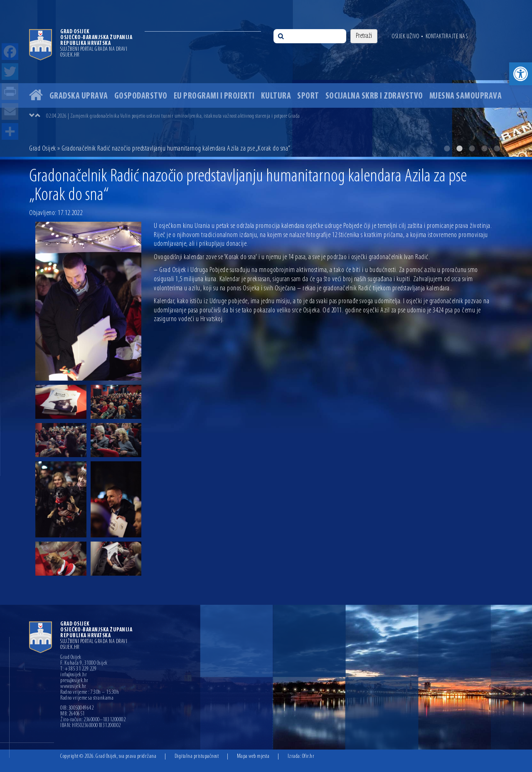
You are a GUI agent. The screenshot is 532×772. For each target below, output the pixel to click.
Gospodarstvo (141, 96)
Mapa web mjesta (253, 756)
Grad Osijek (43, 149)
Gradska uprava (79, 96)
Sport (308, 96)
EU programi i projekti (214, 96)
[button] (521, 74)
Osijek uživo (405, 37)
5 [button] (497, 148)
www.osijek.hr (73, 687)
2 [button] (459, 148)
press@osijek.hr (74, 681)
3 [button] (472, 148)
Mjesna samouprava (466, 96)
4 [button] (484, 148)
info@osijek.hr (74, 675)
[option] (266, 78)
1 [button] (447, 148)
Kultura (276, 96)
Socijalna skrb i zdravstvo (374, 96)
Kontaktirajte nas (447, 37)
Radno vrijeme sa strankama (87, 698)
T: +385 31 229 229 (78, 669)
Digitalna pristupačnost (197, 756)
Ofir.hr (308, 756)
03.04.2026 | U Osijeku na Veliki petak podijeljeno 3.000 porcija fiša (109, 116)
